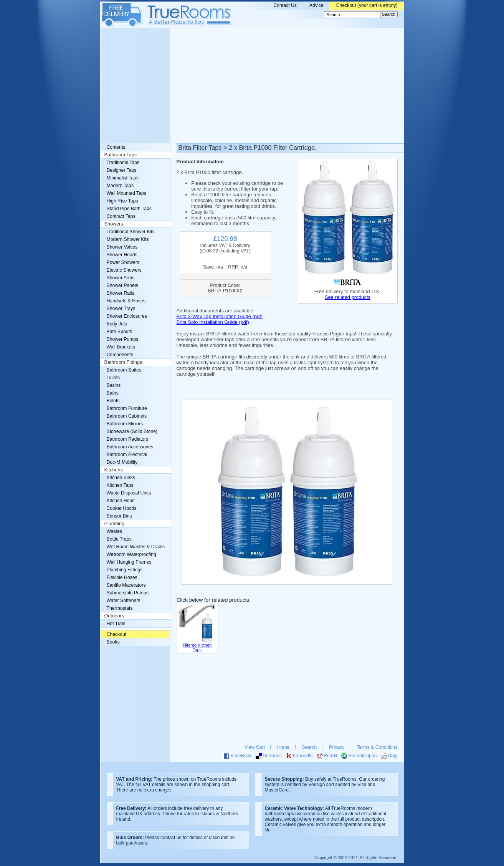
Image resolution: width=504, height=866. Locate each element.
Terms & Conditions (377, 747)
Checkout (117, 634)
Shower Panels (122, 285)
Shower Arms (121, 278)
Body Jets (117, 324)
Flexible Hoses (122, 577)
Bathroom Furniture (127, 408)
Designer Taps (122, 170)
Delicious (272, 756)
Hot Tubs (116, 624)
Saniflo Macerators (126, 585)
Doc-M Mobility (122, 462)
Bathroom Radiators (128, 439)
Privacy (337, 747)
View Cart (255, 747)
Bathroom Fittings (123, 362)
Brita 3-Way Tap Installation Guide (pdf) (220, 316)
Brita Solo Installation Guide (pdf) (213, 322)
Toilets (113, 378)
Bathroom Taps (121, 155)
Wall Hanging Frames (129, 562)
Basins (114, 385)
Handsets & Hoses (126, 301)
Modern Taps (120, 186)
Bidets (113, 401)
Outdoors (114, 616)
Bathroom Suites (124, 370)
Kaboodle (303, 756)
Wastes (114, 531)
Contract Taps (121, 216)
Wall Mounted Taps (126, 193)
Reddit (330, 756)
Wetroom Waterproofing (131, 554)
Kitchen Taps (120, 485)
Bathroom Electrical (127, 455)
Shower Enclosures (127, 316)
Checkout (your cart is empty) (367, 5)
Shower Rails (121, 293)
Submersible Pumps (128, 593)
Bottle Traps (119, 539)
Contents (116, 147)
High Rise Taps (122, 201)
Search (310, 747)
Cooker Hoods (122, 508)
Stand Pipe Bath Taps (129, 209)
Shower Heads (122, 255)
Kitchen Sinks (121, 478)
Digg (392, 756)
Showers (114, 224)
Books (113, 642)
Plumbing (115, 524)
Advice (316, 5)
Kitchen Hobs (121, 501)
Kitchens (114, 470)
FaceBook (241, 756)
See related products (348, 297)
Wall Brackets (121, 347)
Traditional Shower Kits (131, 232)
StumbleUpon (362, 756)
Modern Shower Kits (128, 239)
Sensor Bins (119, 516)
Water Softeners (124, 601)
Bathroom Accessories (130, 447)
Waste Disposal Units (129, 493)
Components (120, 355)
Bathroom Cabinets (127, 416)
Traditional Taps (123, 163)
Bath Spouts (120, 332)
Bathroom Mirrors (125, 424)
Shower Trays (121, 309)
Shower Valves (122, 247)
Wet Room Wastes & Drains (136, 547)
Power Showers (123, 262)
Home (283, 747)
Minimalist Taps (123, 178)
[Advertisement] (252, 86)
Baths (113, 393)
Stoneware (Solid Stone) (132, 431)
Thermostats (120, 608)
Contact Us (285, 5)
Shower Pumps (123, 339)
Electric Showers (124, 270)
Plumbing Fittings (125, 570)
